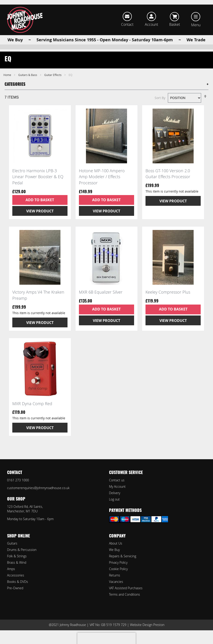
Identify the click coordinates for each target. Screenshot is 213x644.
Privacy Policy (118, 562)
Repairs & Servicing (123, 556)
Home (8, 82)
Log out (114, 499)
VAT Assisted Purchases (126, 588)
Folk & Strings (17, 556)
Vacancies (116, 582)
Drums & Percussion (22, 550)
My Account (117, 486)
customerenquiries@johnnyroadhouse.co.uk (38, 488)
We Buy (114, 550)
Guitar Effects (53, 82)
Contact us (117, 480)
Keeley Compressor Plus (168, 299)
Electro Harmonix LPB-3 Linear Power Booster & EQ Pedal (38, 184)
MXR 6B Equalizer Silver (101, 299)
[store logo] (25, 20)
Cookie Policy (118, 569)
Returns (115, 575)
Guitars (12, 543)
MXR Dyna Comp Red (32, 411)
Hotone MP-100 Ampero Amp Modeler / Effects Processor (102, 184)
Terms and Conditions (125, 594)
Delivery (115, 493)
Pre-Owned (15, 588)
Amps (11, 569)
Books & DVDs (18, 582)
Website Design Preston (147, 625)
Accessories (16, 575)
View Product (40, 218)
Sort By (160, 105)
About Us (116, 543)
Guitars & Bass (28, 82)
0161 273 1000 (18, 480)
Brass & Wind (17, 562)
